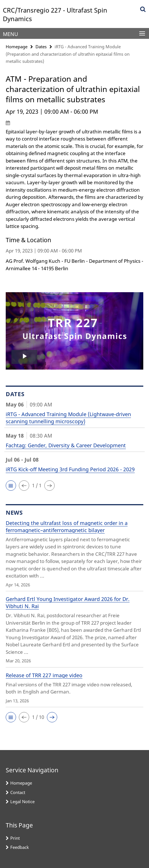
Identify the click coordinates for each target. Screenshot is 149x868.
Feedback (20, 847)
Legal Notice (22, 801)
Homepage (17, 47)
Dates (41, 47)
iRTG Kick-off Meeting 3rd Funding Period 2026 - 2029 (70, 469)
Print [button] (15, 838)
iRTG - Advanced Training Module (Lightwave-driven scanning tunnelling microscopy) (68, 418)
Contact (18, 792)
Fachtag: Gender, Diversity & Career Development (66, 445)
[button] (11, 486)
